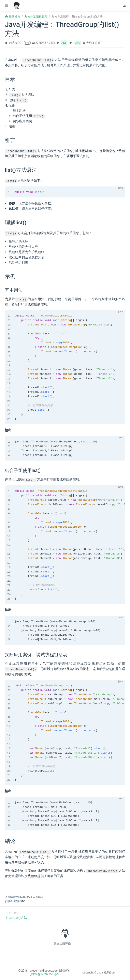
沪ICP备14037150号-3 (44, 974)
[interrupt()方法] (65, 915)
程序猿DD (15, 43)
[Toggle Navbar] (124, 5)
